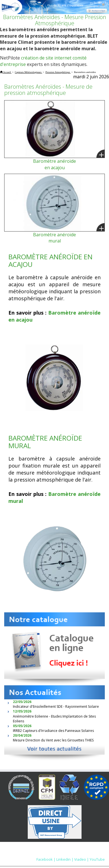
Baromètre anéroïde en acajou (54, 164)
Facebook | (46, 859)
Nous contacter (83, 854)
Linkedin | (65, 859)
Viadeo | (82, 859)
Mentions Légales (49, 854)
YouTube (97, 859)
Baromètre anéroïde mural (54, 238)
